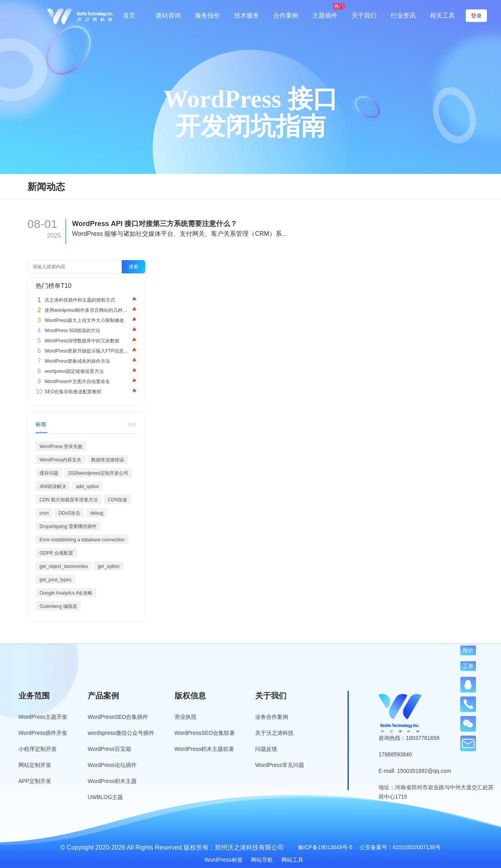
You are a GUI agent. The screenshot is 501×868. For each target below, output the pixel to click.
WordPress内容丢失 (60, 460)
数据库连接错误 (108, 460)
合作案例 (286, 15)
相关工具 (442, 15)
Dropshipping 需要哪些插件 (68, 526)
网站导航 (262, 860)
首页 (129, 15)
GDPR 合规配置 (56, 553)
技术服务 (247, 15)
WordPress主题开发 (43, 717)
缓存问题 (49, 473)
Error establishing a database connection (82, 540)
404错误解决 (53, 486)
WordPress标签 (224, 860)
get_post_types (55, 580)
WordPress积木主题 (112, 781)
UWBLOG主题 (105, 797)
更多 (132, 425)
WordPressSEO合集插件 (118, 717)
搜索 (133, 267)
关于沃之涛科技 (274, 733)
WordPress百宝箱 (109, 749)
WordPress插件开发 (43, 733)
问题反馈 (266, 749)
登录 (476, 16)
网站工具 (292, 860)
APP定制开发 (35, 781)
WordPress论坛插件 (112, 765)
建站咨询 (168, 15)
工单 (468, 666)
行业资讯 (403, 15)
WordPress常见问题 (280, 765)
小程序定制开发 (38, 749)
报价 (468, 650)
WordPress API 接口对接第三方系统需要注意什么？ (155, 224)
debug (96, 513)
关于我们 (364, 15)
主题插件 (325, 15)
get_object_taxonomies (64, 566)
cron (44, 513)
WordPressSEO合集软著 (205, 733)
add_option (87, 486)
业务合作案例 (272, 717)
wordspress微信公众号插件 (121, 733)
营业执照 (186, 717)
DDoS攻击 (69, 513)
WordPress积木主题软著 (205, 749)
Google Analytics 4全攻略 (66, 593)
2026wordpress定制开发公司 (98, 473)
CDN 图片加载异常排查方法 (69, 500)
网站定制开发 (35, 765)
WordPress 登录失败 (61, 447)
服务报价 (207, 15)
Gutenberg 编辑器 (58, 606)
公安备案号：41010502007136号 (400, 847)
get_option (108, 566)
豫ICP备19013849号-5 (325, 847)
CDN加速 (117, 500)
